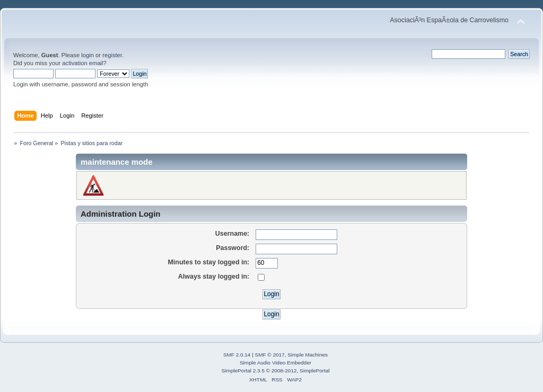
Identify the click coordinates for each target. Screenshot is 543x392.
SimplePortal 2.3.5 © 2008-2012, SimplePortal (275, 371)
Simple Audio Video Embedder (275, 363)
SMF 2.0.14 (237, 355)
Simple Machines (308, 355)
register (112, 55)
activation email (82, 63)
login (87, 55)
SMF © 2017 (270, 355)
